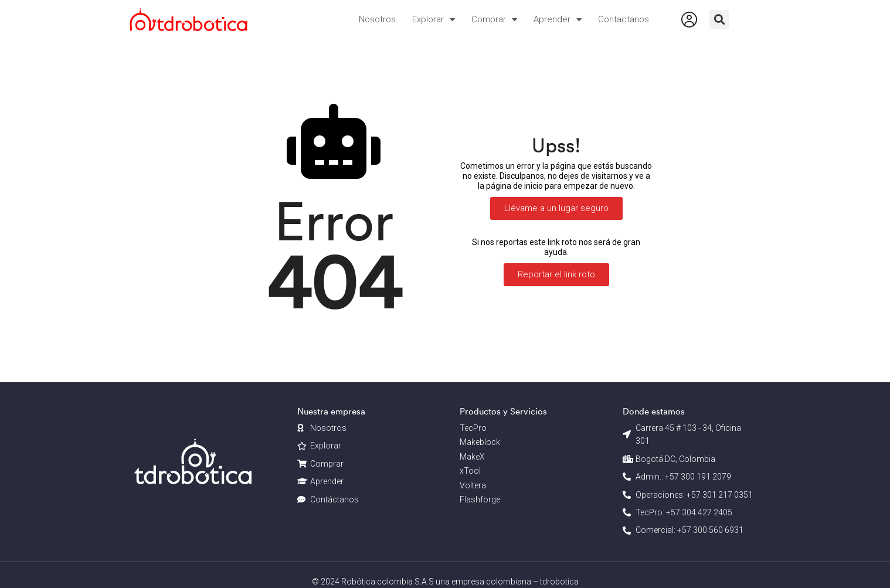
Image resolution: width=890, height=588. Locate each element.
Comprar (494, 20)
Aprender (558, 20)
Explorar (434, 20)
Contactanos (624, 19)
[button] (719, 20)
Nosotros (377, 19)
